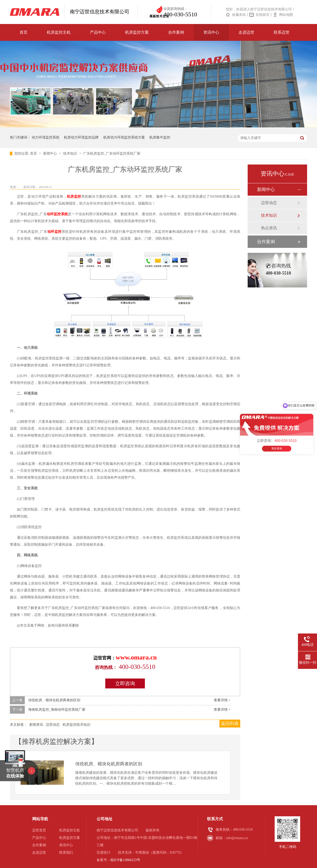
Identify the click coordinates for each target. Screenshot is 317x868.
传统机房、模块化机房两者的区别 (54, 700)
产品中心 (98, 32)
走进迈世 (246, 32)
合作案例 (176, 32)
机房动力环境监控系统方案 (124, 137)
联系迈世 (282, 32)
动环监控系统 (57, 214)
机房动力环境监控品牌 (81, 137)
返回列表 (230, 724)
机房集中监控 (160, 137)
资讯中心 (211, 32)
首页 (24, 32)
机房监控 (74, 197)
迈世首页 (39, 830)
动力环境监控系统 (46, 137)
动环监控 (54, 232)
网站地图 (286, 15)
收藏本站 (239, 15)
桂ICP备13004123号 (125, 860)
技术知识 (71, 153)
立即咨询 (125, 683)
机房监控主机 (59, 32)
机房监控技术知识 (77, 725)
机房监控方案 (137, 32)
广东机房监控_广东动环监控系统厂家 (112, 153)
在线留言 (263, 15)
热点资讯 (269, 228)
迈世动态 (53, 725)
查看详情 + (222, 700)
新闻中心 (51, 153)
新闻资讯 (36, 725)
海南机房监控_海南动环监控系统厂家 (57, 710)
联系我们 (66, 853)
